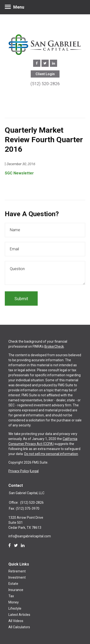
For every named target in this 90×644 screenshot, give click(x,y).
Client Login (45, 74)
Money (14, 602)
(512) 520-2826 (45, 84)
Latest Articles (19, 615)
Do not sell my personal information (51, 454)
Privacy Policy (19, 471)
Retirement (17, 571)
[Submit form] (21, 298)
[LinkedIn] (23, 545)
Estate (13, 584)
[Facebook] (10, 545)
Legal (35, 471)
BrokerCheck (54, 346)
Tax (11, 596)
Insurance (16, 590)
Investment (17, 577)
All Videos (16, 621)
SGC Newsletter (19, 173)
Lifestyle (15, 608)
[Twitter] (16, 545)
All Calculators (19, 627)
